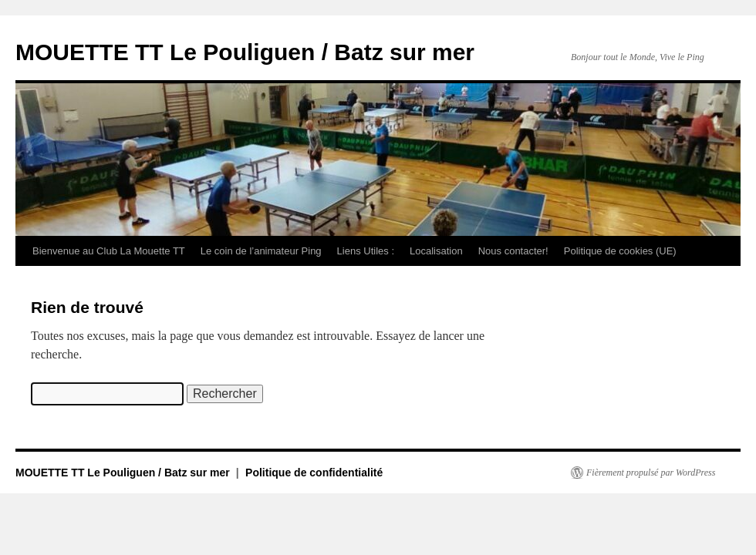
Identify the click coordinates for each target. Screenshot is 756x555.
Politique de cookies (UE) (620, 251)
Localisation (436, 251)
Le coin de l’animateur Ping (261, 251)
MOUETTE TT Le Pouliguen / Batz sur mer (245, 52)
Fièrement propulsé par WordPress (651, 473)
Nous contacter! (513, 251)
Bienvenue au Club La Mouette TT (109, 251)
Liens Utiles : (366, 251)
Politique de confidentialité (314, 473)
